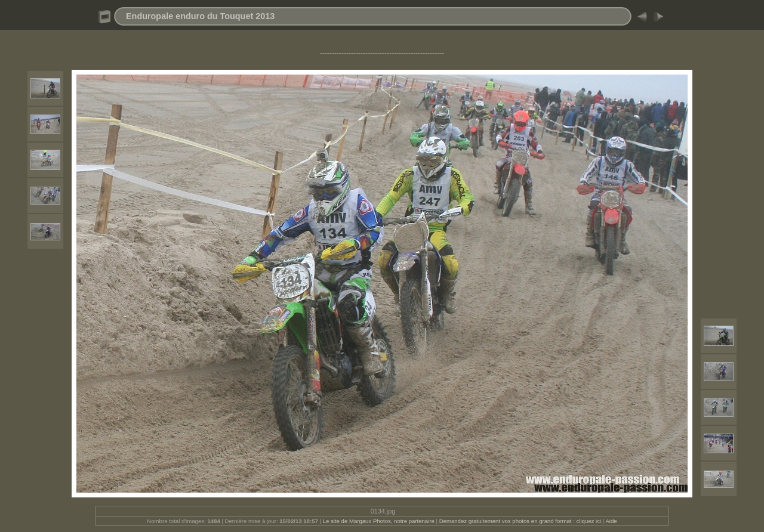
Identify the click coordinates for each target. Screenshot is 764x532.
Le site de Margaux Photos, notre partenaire (380, 521)
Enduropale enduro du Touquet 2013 (200, 16)
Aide (611, 521)
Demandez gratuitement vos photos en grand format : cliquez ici (521, 521)
